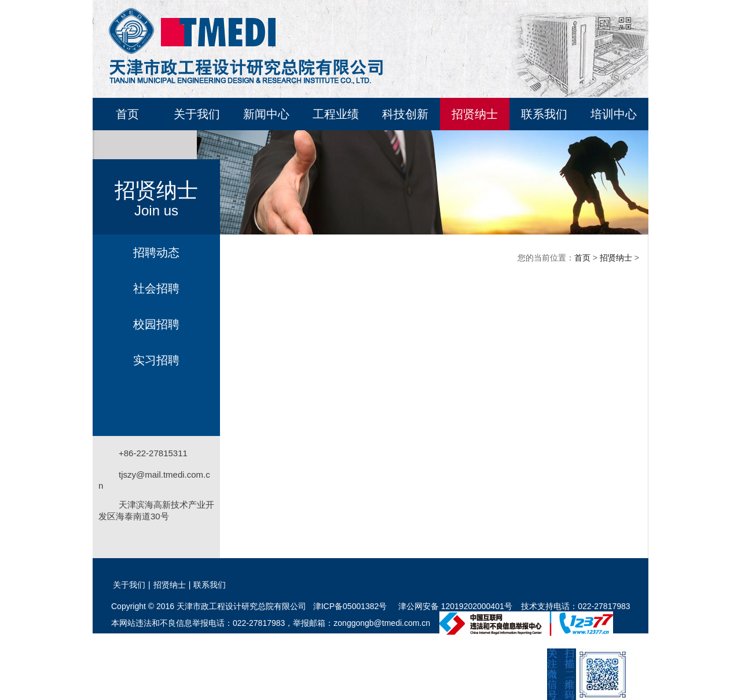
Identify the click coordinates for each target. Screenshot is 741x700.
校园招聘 (156, 324)
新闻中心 (266, 114)
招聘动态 (156, 252)
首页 (127, 114)
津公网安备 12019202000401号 (454, 606)
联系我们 (544, 114)
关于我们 (197, 114)
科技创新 (405, 114)
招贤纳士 (475, 114)
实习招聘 (156, 360)
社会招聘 (156, 288)
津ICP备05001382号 (350, 606)
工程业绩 (336, 114)
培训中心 (614, 114)
